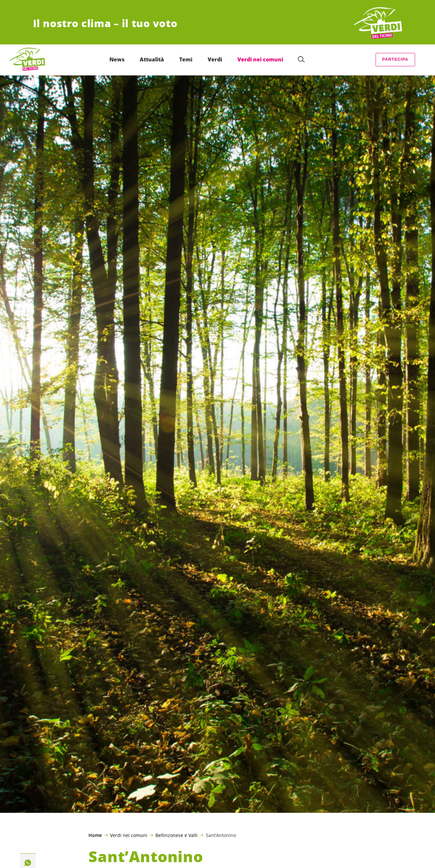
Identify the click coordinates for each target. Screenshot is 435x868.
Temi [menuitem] (186, 59)
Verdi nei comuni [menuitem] (261, 59)
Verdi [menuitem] (215, 59)
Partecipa (395, 59)
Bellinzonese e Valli (177, 835)
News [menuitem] (117, 59)
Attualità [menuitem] (152, 59)
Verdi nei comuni (129, 835)
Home (95, 835)
